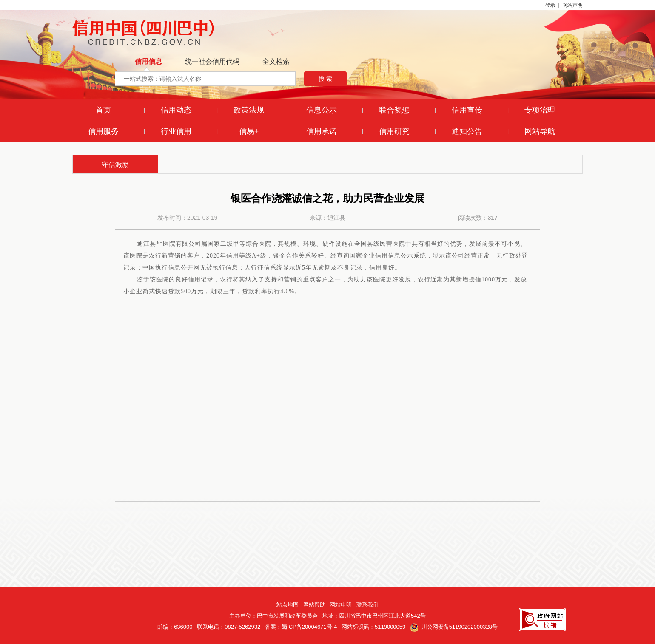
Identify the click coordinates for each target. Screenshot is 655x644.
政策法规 (249, 110)
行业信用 (176, 131)
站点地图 (288, 605)
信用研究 (394, 131)
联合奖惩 (394, 110)
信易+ (249, 131)
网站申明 (341, 605)
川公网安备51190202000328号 (454, 627)
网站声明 (572, 5)
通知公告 (467, 131)
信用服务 (103, 131)
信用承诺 (322, 131)
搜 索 (325, 79)
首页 (103, 110)
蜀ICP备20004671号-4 (309, 627)
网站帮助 (314, 605)
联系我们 (367, 605)
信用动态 (176, 110)
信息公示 (322, 110)
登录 (550, 5)
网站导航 (540, 131)
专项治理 (540, 110)
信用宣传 (467, 110)
